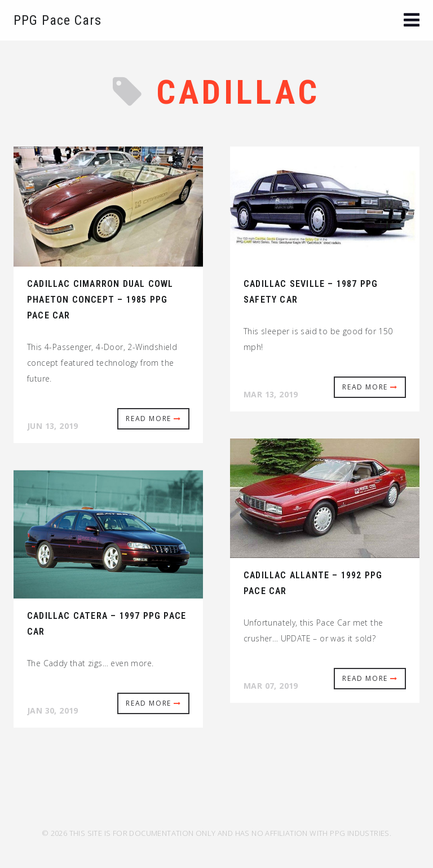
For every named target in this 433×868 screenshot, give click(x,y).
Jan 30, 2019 (53, 710)
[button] (412, 21)
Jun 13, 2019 (53, 426)
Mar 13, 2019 (271, 394)
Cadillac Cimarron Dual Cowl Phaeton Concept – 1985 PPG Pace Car (100, 300)
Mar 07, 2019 (271, 686)
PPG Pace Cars (58, 20)
